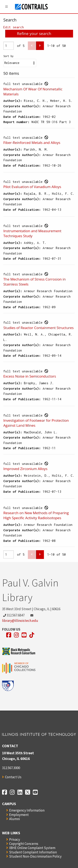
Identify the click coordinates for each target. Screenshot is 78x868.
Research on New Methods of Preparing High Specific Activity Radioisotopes (36, 515)
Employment (19, 815)
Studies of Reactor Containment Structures (38, 328)
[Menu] (7, 7)
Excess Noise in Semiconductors (30, 376)
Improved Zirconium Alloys (25, 469)
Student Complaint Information (33, 852)
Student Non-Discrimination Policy (35, 856)
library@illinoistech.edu (20, 621)
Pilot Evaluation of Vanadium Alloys (32, 187)
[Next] (40, 46)
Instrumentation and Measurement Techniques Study (32, 233)
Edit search (14, 27)
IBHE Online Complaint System (32, 848)
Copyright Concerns (24, 844)
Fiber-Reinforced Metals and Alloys (32, 143)
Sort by (8, 56)
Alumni (14, 819)
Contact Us (13, 777)
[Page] (9, 46)
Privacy (15, 839)
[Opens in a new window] (9, 635)
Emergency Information (27, 810)
